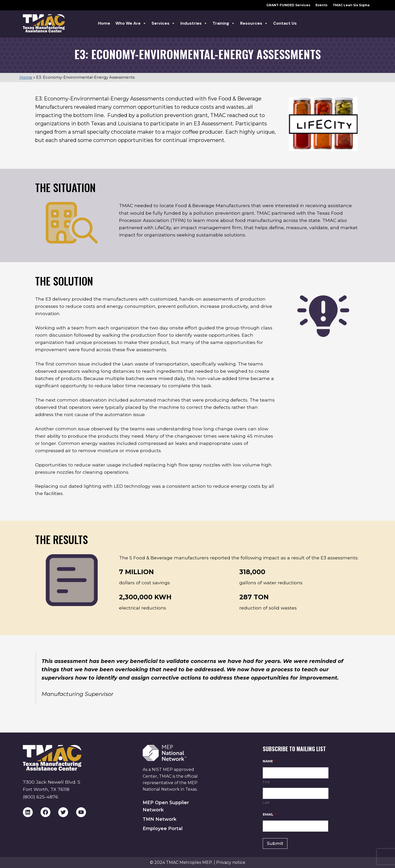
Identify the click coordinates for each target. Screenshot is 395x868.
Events (321, 5)
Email (269, 814)
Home (104, 23)
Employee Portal (163, 828)
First (266, 782)
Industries (194, 23)
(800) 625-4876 (41, 797)
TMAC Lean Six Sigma (351, 5)
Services (163, 23)
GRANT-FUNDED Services (288, 5)
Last (266, 802)
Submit (275, 843)
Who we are (131, 23)
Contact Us (285, 23)
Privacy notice (231, 862)
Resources (254, 23)
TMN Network (160, 819)
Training (224, 23)
